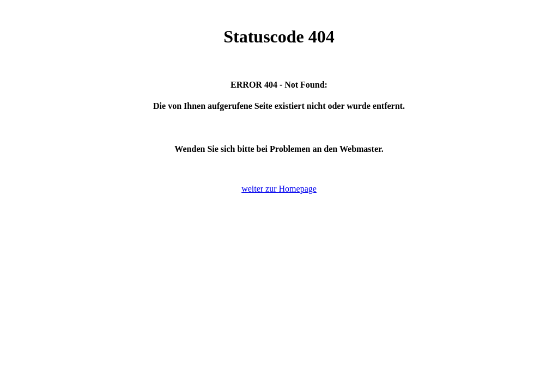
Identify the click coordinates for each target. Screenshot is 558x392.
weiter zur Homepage (279, 189)
